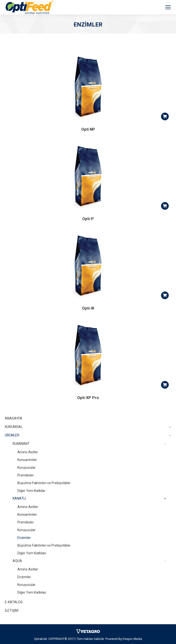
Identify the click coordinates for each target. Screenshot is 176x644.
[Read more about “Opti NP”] (165, 116)
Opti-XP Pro (88, 398)
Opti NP (88, 129)
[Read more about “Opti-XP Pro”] (165, 385)
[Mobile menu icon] (168, 7)
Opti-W (88, 308)
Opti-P (88, 219)
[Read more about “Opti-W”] (165, 295)
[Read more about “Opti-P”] (165, 206)
